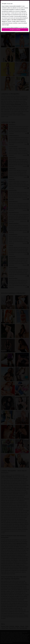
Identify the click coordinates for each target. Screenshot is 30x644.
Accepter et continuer (15, 30)
